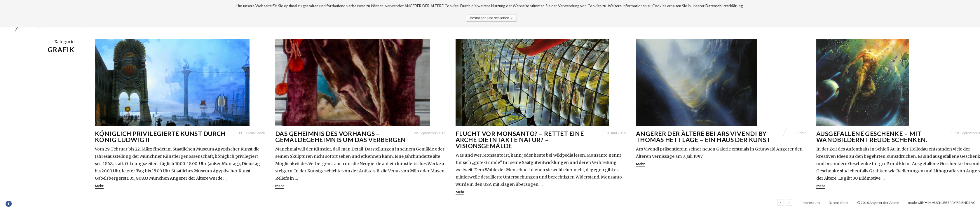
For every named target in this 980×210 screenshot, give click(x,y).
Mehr (99, 186)
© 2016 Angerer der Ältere (878, 203)
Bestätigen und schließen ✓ (491, 18)
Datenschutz (838, 203)
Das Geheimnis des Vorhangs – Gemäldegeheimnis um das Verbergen (341, 136)
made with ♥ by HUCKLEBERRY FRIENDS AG (942, 203)
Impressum (811, 203)
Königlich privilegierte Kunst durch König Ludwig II (160, 136)
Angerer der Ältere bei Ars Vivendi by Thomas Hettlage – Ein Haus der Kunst (703, 136)
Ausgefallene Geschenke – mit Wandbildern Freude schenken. (872, 136)
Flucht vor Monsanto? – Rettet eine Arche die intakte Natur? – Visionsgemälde (520, 140)
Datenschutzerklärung (724, 6)
